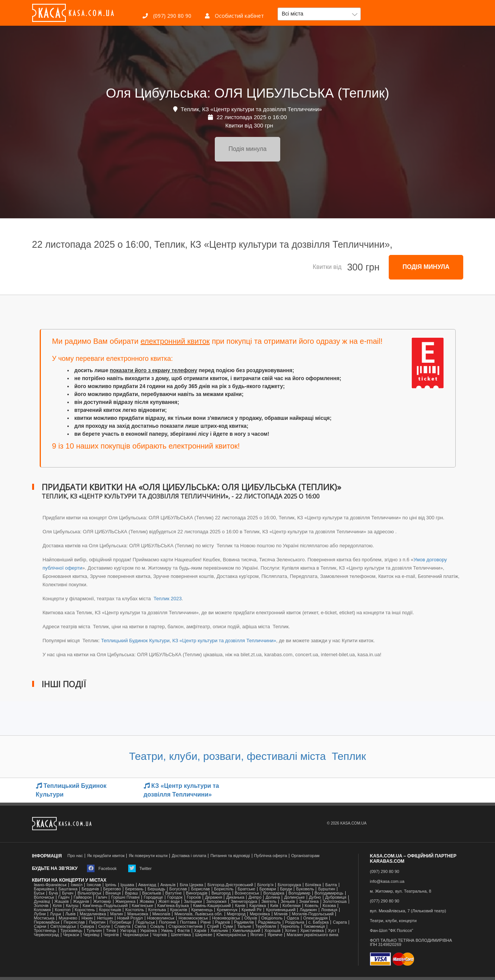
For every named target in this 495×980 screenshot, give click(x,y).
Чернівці (91, 935)
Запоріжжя (216, 902)
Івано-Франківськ (50, 885)
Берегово (112, 889)
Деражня (213, 897)
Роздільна (295, 922)
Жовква (147, 902)
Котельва (157, 910)
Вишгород (221, 893)
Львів (71, 914)
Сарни (40, 926)
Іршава (127, 885)
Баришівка (44, 889)
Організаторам (305, 856)
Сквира (87, 926)
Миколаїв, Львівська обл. (198, 914)
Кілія (57, 906)
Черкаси (71, 935)
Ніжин (87, 918)
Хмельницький (246, 931)
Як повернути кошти (148, 856)
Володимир (299, 893)
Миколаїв (161, 914)
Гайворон (83, 897)
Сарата (340, 922)
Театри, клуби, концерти (393, 921)
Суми (228, 926)
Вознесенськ (247, 893)
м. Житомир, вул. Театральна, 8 (400, 891)
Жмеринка (125, 902)
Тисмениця (314, 926)
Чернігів (111, 935)
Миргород (236, 914)
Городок (175, 897)
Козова (329, 906)
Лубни (40, 914)
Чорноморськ (136, 935)
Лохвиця (329, 910)
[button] (319, 14)
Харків (200, 931)
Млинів (281, 914)
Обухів (251, 918)
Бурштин (327, 889)
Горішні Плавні (125, 897)
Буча (53, 893)
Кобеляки (292, 906)
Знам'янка (309, 902)
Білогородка (289, 885)
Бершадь (156, 889)
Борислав (200, 889)
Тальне (244, 926)
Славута (122, 926)
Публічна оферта (271, 856)
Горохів (194, 897)
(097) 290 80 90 (167, 16)
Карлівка (258, 906)
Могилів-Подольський (313, 914)
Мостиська (44, 918)
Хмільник (220, 931)
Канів (240, 906)
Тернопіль (290, 926)
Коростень (85, 910)
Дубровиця (336, 897)
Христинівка (312, 931)
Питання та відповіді (230, 856)
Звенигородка (244, 902)
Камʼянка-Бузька (173, 906)
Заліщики (193, 902)
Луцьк (56, 914)
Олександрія (316, 918)
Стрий (213, 926)
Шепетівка (181, 935)
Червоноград (47, 935)
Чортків (160, 935)
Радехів (223, 922)
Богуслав (178, 889)
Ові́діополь (272, 918)
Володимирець (329, 893)
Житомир (102, 902)
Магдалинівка (93, 914)
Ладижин (308, 910)
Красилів (179, 910)
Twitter (140, 868)
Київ (274, 906)
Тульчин (94, 931)
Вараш (131, 893)
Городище (153, 897)
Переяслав (74, 922)
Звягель (269, 902)
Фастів (184, 931)
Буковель (305, 889)
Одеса (293, 918)
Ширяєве (204, 935)
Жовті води (169, 902)
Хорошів (272, 931)
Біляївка (313, 885)
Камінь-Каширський (212, 906)
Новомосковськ (193, 918)
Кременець (202, 910)
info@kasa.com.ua (387, 881)
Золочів (41, 906)
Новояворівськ (226, 918)
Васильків (152, 893)
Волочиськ (44, 897)
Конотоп (63, 910)
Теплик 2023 (167, 599)
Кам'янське (143, 906)
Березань (134, 889)
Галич (101, 897)
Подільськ (145, 922)
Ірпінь (111, 885)
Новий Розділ (130, 918)
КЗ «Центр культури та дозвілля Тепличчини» (224, 641)
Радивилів (244, 922)
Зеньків (288, 902)
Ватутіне (174, 893)
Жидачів (81, 902)
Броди (286, 889)
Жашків (62, 902)
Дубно (315, 897)
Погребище (121, 922)
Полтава (188, 922)
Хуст (332, 931)
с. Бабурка (319, 922)
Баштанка (68, 889)
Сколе (104, 926)
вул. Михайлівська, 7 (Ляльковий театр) (408, 911)
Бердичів (90, 889)
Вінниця (113, 893)
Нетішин (105, 918)
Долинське (294, 897)
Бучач (68, 893)
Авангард (147, 885)
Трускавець (71, 931)
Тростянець (45, 931)
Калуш (72, 906)
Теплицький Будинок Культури (135, 641)
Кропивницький (281, 910)
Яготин (257, 935)
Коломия (43, 910)
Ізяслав (94, 885)
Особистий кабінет (234, 16)
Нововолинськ (161, 918)
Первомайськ (47, 922)
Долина (273, 897)
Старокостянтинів (186, 926)
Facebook (102, 868)
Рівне (206, 922)
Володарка (274, 893)
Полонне (167, 922)
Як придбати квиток (106, 856)
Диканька (235, 897)
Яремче (275, 935)
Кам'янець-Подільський (105, 906)
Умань (167, 931)
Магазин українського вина (313, 935)
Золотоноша (335, 902)
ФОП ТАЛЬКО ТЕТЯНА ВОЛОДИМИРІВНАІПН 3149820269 (411, 943)
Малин (116, 914)
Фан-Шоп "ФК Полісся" (392, 931)
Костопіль (135, 910)
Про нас (75, 856)
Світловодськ (63, 926)
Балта (331, 885)
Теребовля (266, 926)
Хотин (290, 931)
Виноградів (197, 893)
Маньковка (137, 914)
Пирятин (97, 922)
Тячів (111, 931)
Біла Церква (191, 885)
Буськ (39, 893)
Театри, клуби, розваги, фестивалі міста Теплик (247, 756)
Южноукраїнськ (231, 935)
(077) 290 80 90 (385, 901)
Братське (247, 889)
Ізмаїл (77, 885)
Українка (149, 931)
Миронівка (260, 914)
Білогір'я (265, 885)
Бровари (268, 889)
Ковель (312, 906)
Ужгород (128, 931)
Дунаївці (42, 902)
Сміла (140, 926)
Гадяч (64, 897)
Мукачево (68, 918)
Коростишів (110, 910)
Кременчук (227, 910)
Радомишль (269, 922)
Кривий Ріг (252, 910)
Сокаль (157, 926)
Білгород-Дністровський (230, 885)
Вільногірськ (89, 893)
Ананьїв (168, 885)
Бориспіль (224, 889)
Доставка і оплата (189, 856)
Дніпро (255, 897)
